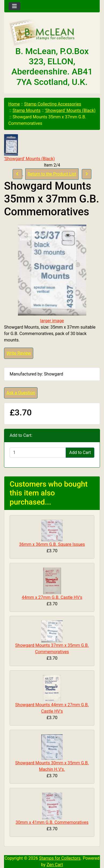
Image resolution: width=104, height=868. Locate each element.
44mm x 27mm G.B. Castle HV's (52, 597)
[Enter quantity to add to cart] (38, 453)
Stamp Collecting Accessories (53, 104)
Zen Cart (55, 865)
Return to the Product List (52, 174)
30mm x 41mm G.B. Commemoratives (52, 822)
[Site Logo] (52, 33)
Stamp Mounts (27, 110)
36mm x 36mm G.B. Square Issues (52, 544)
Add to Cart (80, 452)
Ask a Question (21, 393)
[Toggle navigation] (14, 6)
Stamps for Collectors (60, 858)
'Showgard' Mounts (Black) (70, 110)
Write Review (19, 353)
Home (14, 104)
